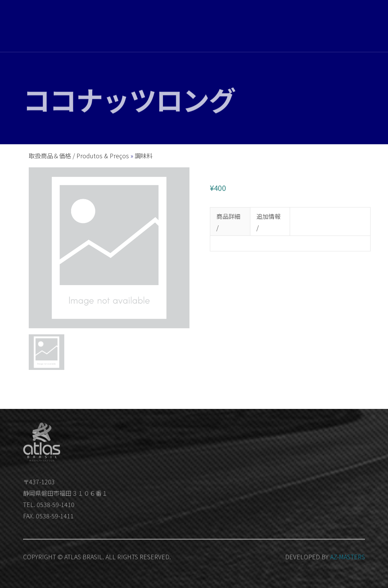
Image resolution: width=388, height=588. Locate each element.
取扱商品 (215, 27)
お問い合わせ (276, 29)
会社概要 (243, 27)
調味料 (144, 156)
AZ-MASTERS (348, 560)
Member (338, 36)
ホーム (190, 27)
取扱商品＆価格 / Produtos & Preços (80, 156)
